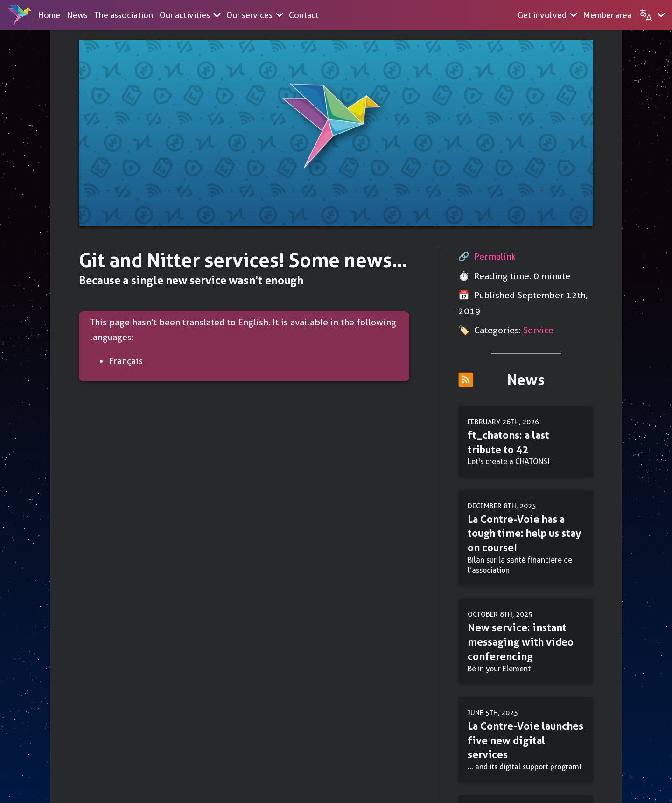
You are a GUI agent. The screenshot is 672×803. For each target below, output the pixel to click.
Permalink (495, 257)
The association (124, 15)
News (77, 15)
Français (126, 361)
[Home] (20, 15)
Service (538, 330)
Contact (304, 15)
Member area (607, 15)
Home (49, 15)
